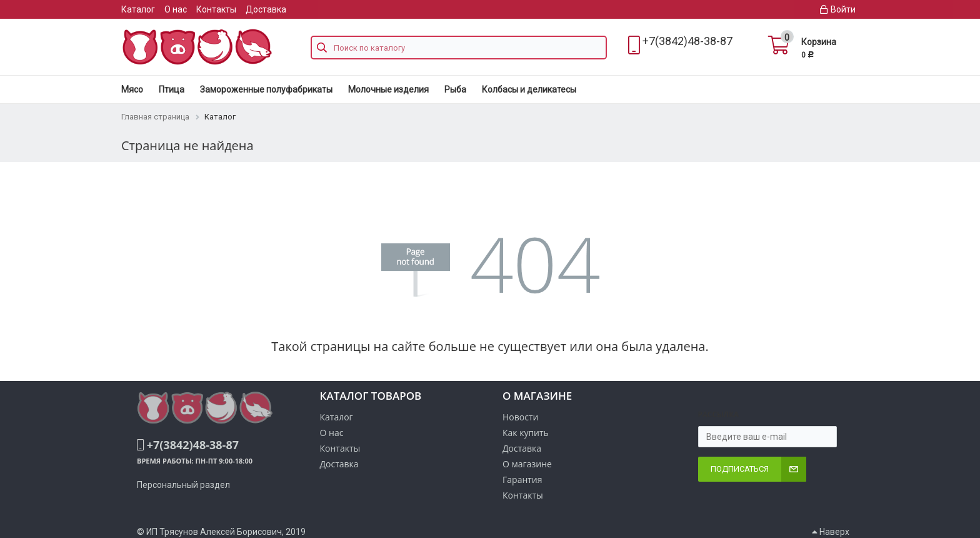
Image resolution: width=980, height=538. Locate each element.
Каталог (138, 9)
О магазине (527, 464)
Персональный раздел (183, 485)
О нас (176, 9)
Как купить (526, 433)
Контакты (216, 9)
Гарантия (522, 480)
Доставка (266, 9)
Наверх (831, 532)
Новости (520, 417)
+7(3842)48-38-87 (687, 41)
